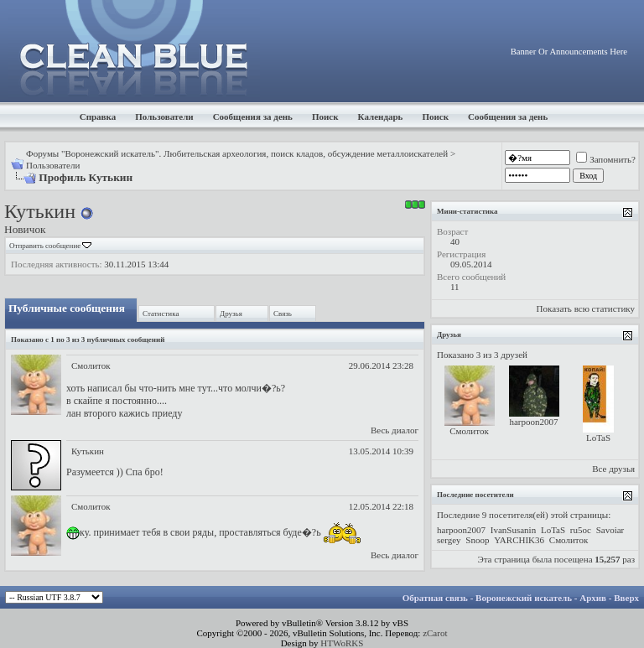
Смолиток (91, 365)
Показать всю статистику (586, 308)
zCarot (435, 633)
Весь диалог (395, 430)
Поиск (325, 117)
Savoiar (610, 530)
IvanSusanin (513, 530)
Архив (593, 598)
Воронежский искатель (524, 598)
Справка (98, 117)
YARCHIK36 (519, 540)
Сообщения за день (253, 117)
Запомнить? (606, 159)
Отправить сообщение (45, 246)
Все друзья (613, 469)
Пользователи (164, 117)
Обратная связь (435, 598)
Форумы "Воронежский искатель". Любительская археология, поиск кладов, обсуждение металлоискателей (237, 153)
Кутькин (88, 451)
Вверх (626, 598)
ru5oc (581, 530)
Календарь (381, 117)
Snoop (477, 540)
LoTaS (598, 438)
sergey (449, 540)
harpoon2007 (533, 422)
